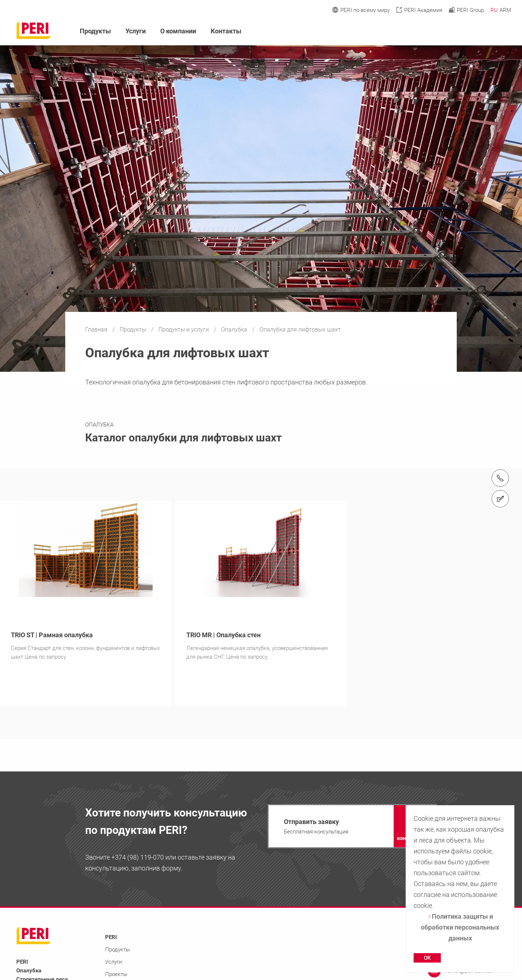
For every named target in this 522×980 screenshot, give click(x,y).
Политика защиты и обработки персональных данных (460, 927)
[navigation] (352, 826)
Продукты (134, 330)
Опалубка (235, 330)
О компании (178, 31)
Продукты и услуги (184, 330)
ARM (505, 10)
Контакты (226, 31)
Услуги (136, 31)
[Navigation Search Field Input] (468, 31)
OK (427, 958)
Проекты (116, 974)
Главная (97, 330)
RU (494, 10)
